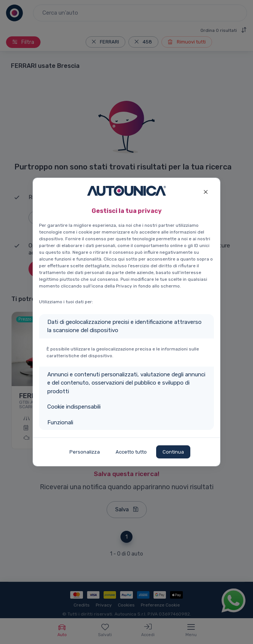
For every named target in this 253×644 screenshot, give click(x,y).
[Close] (206, 191)
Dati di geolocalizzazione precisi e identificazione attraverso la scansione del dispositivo (124, 326)
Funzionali (60, 422)
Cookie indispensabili (74, 407)
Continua (173, 452)
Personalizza (85, 452)
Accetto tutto (131, 452)
